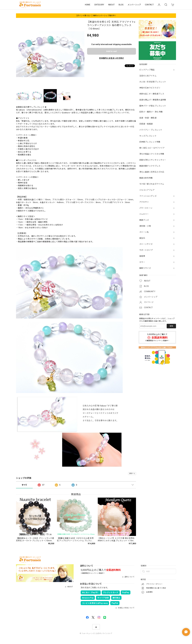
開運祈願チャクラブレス (150, 166)
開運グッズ (144, 220)
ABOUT (112, 5)
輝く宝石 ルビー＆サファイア (152, 148)
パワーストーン (146, 208)
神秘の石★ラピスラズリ (150, 88)
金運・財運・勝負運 (148, 118)
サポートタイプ (146, 250)
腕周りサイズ (145, 268)
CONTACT (149, 5)
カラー (142, 262)
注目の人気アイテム (148, 76)
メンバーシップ (134, 5)
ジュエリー (144, 214)
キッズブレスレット (148, 136)
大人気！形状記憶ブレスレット (153, 82)
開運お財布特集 (146, 178)
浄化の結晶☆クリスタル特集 (152, 154)
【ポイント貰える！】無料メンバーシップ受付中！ (96, 16)
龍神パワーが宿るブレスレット (153, 106)
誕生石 (142, 238)
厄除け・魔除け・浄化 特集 (151, 112)
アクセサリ (144, 202)
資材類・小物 (145, 226)
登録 (171, 326)
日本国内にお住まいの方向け (111, 58)
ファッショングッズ (148, 196)
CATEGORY (99, 5)
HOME (88, 5)
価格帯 (142, 256)
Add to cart (112, 51)
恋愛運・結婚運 (146, 124)
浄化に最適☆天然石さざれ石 (152, 172)
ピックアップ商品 (147, 70)
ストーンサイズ (146, 244)
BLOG (121, 5)
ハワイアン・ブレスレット (151, 130)
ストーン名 (144, 232)
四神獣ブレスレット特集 (150, 142)
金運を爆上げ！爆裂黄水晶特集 (153, 100)
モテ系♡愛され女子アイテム (152, 184)
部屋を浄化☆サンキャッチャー (153, 160)
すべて (24, 485)
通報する (132, 473)
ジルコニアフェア (147, 190)
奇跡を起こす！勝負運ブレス (152, 94)
